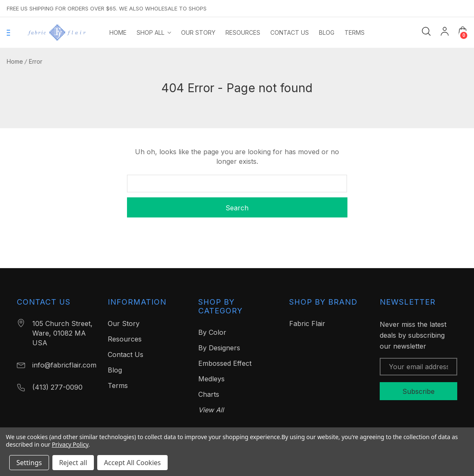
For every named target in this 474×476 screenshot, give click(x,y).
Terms (118, 385)
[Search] (426, 31)
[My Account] (445, 33)
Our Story (124, 323)
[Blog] (327, 32)
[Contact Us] (290, 32)
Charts (209, 394)
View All (211, 410)
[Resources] (243, 32)
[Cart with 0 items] (463, 31)
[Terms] (355, 32)
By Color (212, 332)
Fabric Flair (307, 323)
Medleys (211, 379)
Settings (29, 463)
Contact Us (126, 354)
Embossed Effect (225, 363)
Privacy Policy (70, 444)
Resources (125, 339)
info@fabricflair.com (64, 365)
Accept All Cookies (132, 463)
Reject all (73, 463)
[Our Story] (198, 32)
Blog (115, 370)
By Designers (219, 348)
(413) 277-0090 (57, 387)
